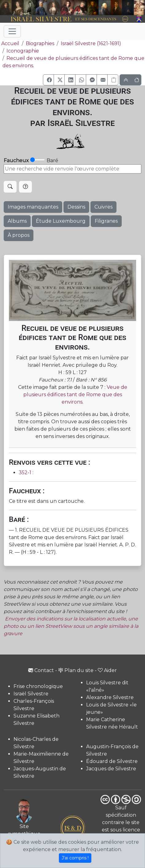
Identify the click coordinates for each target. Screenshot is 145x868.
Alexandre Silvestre (110, 697)
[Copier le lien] (113, 80)
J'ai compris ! (75, 858)
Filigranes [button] (106, 221)
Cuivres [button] (103, 207)
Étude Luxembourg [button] (61, 221)
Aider (107, 670)
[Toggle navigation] (12, 31)
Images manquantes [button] (33, 207)
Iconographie (23, 51)
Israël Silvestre (31, 694)
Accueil (10, 43)
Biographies (40, 43)
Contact (41, 670)
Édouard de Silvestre (112, 761)
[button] (48, 80)
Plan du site (76, 670)
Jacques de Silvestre (111, 769)
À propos (19, 235)
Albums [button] (17, 221)
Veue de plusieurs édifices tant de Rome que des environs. (75, 395)
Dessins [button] (76, 207)
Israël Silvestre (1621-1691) (91, 43)
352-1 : (26, 473)
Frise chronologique (38, 686)
